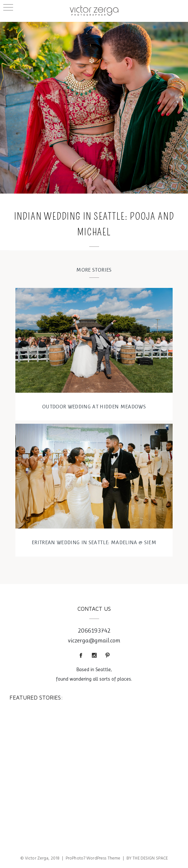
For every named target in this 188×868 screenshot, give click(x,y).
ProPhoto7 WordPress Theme (93, 858)
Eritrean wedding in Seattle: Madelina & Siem (94, 542)
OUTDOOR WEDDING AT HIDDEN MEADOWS (94, 406)
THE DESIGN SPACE (150, 858)
